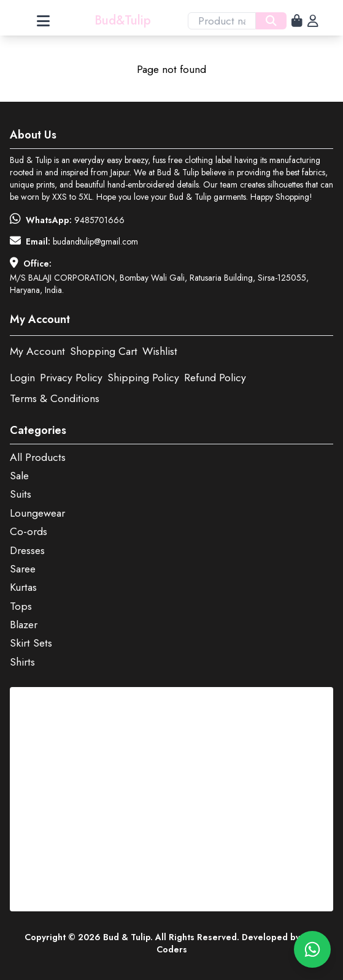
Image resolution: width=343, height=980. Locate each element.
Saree (23, 569)
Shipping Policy (143, 378)
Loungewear (37, 513)
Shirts (22, 662)
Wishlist (160, 351)
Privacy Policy (71, 378)
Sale (19, 476)
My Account (37, 351)
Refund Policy (215, 378)
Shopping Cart (104, 351)
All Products (38, 457)
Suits (21, 494)
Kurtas (23, 587)
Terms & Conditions (55, 398)
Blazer (24, 625)
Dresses (27, 550)
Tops (21, 606)
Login (22, 378)
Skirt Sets (31, 643)
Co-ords (29, 531)
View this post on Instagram (102, 698)
